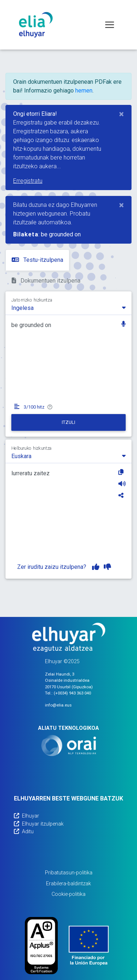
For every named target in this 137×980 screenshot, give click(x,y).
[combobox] (68, 307)
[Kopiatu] (122, 472)
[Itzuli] (68, 422)
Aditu (24, 832)
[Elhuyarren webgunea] (69, 637)
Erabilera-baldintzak (68, 884)
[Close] (121, 114)
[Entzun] (122, 484)
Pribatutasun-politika (69, 873)
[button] (123, 325)
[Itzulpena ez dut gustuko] (107, 567)
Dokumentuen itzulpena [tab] (46, 281)
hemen (84, 90)
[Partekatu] (122, 495)
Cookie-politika (68, 894)
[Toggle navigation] (110, 25)
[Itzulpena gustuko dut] (96, 567)
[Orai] (69, 745)
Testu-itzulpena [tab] (37, 260)
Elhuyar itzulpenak (39, 824)
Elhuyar (26, 816)
